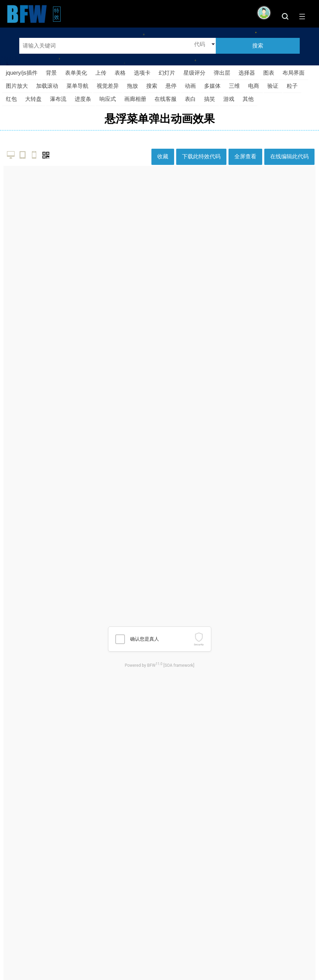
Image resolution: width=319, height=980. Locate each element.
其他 (248, 99)
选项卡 (142, 73)
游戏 (229, 99)
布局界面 (294, 73)
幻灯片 (167, 73)
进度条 (83, 99)
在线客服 (166, 99)
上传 (101, 73)
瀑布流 (58, 99)
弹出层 (222, 73)
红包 (11, 99)
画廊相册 (135, 99)
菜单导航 (77, 86)
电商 (254, 86)
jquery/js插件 (22, 73)
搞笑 (210, 99)
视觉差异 (108, 86)
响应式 (108, 99)
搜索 (152, 86)
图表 (269, 73)
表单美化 (76, 73)
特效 (57, 14)
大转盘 (33, 99)
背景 (51, 73)
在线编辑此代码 (289, 156)
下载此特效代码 (201, 156)
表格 (120, 73)
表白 (190, 99)
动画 (190, 86)
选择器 (247, 73)
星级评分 (194, 73)
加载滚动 (47, 86)
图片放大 (17, 86)
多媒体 (212, 86)
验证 (273, 86)
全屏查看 (245, 156)
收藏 (163, 156)
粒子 (292, 86)
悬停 (171, 86)
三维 (234, 86)
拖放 (132, 86)
